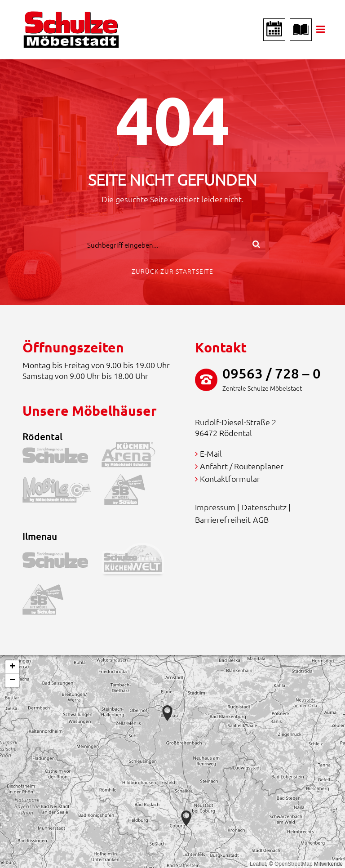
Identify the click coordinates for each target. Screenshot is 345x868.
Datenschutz (264, 507)
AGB (261, 519)
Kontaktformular (230, 479)
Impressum (215, 507)
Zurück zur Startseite (172, 271)
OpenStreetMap (294, 864)
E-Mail (211, 453)
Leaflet (258, 864)
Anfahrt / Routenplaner (242, 466)
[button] (186, 818)
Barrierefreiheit (223, 519)
